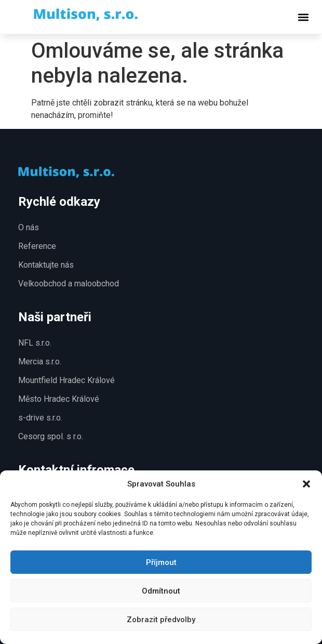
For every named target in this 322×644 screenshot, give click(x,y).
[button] (306, 484)
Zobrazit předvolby (161, 620)
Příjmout (161, 562)
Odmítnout (161, 591)
